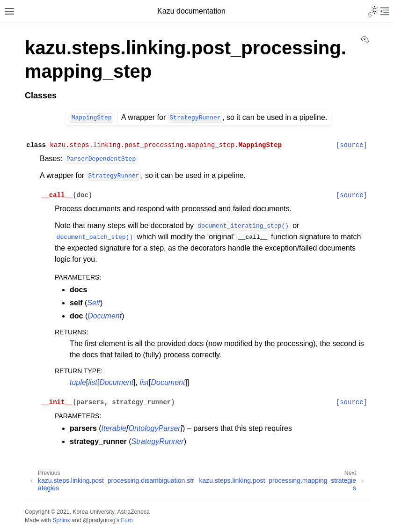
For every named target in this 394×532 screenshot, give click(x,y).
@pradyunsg (99, 520)
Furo (127, 520)
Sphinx (61, 520)
